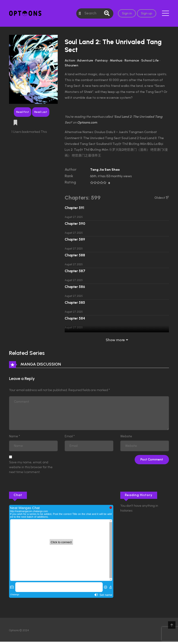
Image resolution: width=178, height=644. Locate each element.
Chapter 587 (75, 271)
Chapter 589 (75, 239)
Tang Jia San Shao (105, 170)
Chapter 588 (75, 255)
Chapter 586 (75, 287)
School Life (150, 60)
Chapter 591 (74, 208)
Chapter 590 (75, 224)
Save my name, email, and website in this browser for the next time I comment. (31, 467)
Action (70, 60)
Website (126, 436)
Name (14, 436)
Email (69, 436)
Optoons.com (87, 123)
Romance (132, 60)
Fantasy (102, 60)
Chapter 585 (75, 303)
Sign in (127, 13)
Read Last (41, 112)
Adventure (85, 60)
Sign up (147, 13)
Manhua (116, 60)
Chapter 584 (75, 318)
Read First (23, 112)
